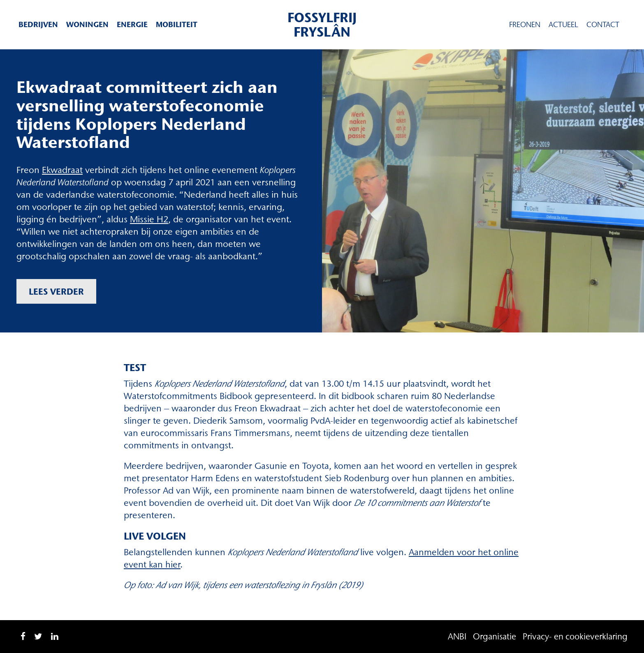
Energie (132, 24)
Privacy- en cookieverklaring (575, 636)
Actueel (563, 25)
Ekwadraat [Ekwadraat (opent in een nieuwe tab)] (62, 170)
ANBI (457, 636)
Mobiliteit (177, 24)
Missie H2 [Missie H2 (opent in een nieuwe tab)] (149, 219)
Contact (603, 25)
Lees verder (56, 291)
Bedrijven (38, 24)
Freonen (525, 25)
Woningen (87, 24)
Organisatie (495, 636)
